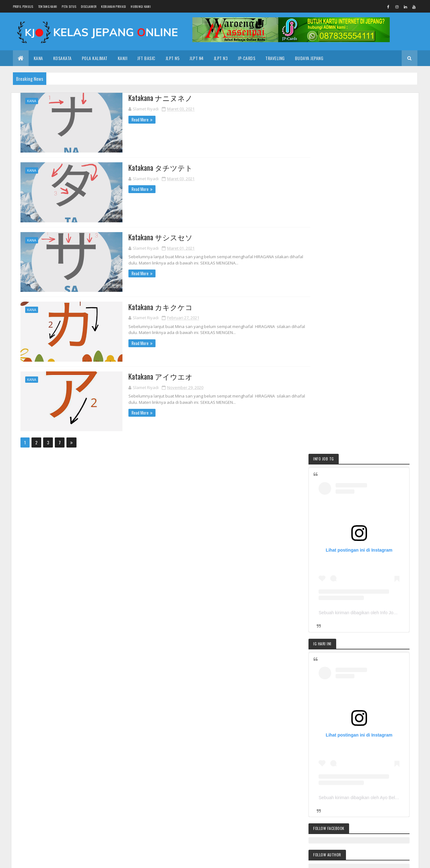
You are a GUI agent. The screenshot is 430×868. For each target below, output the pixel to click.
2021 (165, 790)
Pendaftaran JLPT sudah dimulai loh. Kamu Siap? (363, 657)
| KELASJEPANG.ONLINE (77, 859)
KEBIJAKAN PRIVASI (113, 6)
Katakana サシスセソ (153, 237)
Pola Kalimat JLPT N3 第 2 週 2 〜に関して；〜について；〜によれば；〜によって (362, 677)
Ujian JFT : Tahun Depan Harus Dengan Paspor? (210, 759)
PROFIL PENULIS (23, 6)
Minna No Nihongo (367, 768)
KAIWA (308, 768)
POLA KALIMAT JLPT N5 (340, 601)
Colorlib (122, 859)
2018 (165, 808)
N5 (390, 768)
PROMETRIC (297, 779)
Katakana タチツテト (153, 167)
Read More (133, 119)
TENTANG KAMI (48, 6)
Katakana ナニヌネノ (153, 98)
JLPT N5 (173, 58)
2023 (165, 781)
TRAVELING (275, 58)
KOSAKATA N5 (334, 590)
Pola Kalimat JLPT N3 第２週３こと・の (359, 647)
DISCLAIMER (89, 6)
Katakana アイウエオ (153, 376)
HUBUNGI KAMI (141, 6)
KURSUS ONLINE (333, 768)
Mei (169, 770)
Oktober (174, 743)
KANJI (123, 58)
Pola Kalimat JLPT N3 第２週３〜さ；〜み (361, 668)
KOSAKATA (62, 58)
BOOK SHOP (363, 757)
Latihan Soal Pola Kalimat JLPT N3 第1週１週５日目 (364, 690)
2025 (165, 735)
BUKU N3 (386, 757)
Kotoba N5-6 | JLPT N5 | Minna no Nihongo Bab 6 (212, 751)
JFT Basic (146, 58)
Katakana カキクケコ (153, 306)
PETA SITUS (69, 6)
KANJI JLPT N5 (335, 757)
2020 (165, 799)
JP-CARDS (246, 58)
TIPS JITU (331, 565)
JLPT (292, 768)
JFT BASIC (355, 735)
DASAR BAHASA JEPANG (322, 735)
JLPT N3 (221, 58)
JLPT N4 (197, 58)
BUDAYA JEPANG (309, 58)
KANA (38, 58)
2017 (165, 817)
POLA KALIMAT (95, 58)
